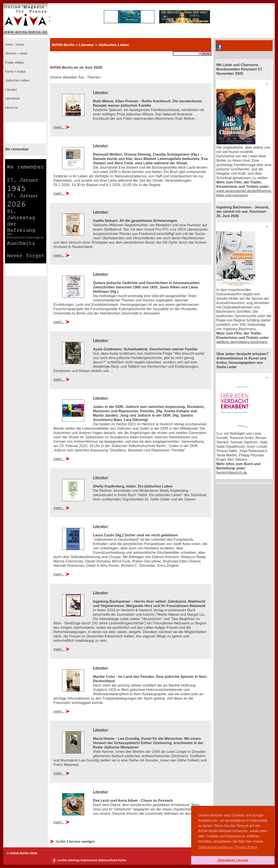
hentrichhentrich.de (232, 473)
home (122, 860)
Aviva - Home (14, 45)
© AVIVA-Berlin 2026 (22, 853)
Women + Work (16, 53)
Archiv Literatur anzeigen (75, 841)
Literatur (11, 90)
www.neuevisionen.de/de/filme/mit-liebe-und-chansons (244, 193)
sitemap (74, 860)
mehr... (59, 127)
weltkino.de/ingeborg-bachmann (242, 342)
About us (11, 108)
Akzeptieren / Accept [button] (233, 860)
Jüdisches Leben (17, 80)
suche (62, 860)
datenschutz (108, 860)
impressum (89, 860)
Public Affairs (14, 63)
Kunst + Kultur (15, 72)
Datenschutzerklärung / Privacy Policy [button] (228, 847)
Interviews (12, 98)
